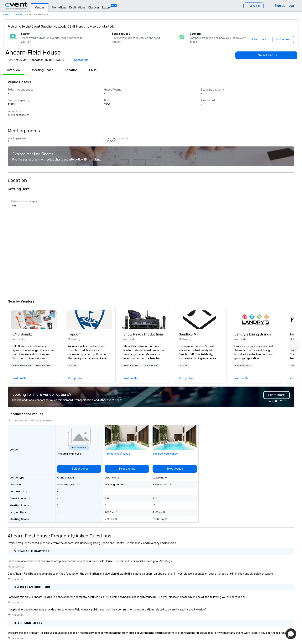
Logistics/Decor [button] (44, 365)
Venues (40, 8)
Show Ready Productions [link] (144, 334)
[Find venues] (283, 40)
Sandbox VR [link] (189, 334)
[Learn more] (259, 40)
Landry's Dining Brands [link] (253, 334)
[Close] (290, 27)
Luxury (107, 8)
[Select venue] (266, 55)
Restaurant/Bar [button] (243, 365)
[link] (34, 320)
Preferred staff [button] (151, 365)
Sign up (280, 6)
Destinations (77, 8)
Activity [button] (72, 365)
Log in (293, 6)
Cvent (6, 14)
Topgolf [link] (74, 334)
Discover (94, 8)
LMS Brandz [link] (22, 334)
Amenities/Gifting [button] (22, 365)
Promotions (59, 8)
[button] (22, 366)
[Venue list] (254, 6)
